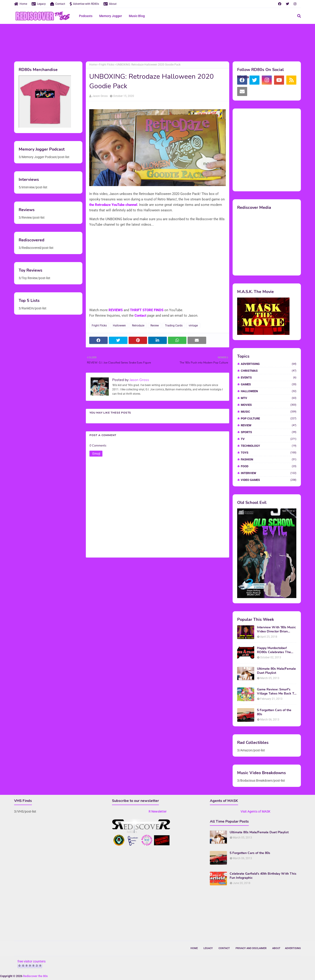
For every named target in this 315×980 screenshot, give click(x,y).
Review (155, 326)
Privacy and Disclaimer (251, 948)
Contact (58, 4)
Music (269, 412)
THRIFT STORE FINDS (147, 310)
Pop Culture (269, 418)
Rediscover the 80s (35, 976)
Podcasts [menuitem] (86, 16)
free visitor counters (32, 961)
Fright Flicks (107, 65)
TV (269, 439)
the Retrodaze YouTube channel (113, 205)
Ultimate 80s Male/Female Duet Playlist (276, 671)
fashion (269, 459)
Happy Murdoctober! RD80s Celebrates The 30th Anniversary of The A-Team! (275, 650)
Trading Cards (174, 326)
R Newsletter (158, 811)
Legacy (39, 4)
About (110, 4)
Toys (269, 453)
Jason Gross (100, 96)
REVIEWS (116, 310)
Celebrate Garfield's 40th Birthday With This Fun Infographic (263, 876)
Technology (269, 446)
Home (21, 4)
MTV (269, 398)
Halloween (119, 326)
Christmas (269, 371)
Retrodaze (138, 326)
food (269, 466)
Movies (269, 405)
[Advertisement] (157, 42)
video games (269, 480)
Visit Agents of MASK (255, 811)
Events (269, 378)
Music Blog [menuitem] (137, 16)
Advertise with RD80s (84, 4)
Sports (269, 432)
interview (269, 473)
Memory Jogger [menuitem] (111, 16)
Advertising (269, 364)
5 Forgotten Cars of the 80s (274, 712)
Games (269, 384)
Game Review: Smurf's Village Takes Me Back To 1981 (276, 692)
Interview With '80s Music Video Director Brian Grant (276, 629)
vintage (193, 326)
